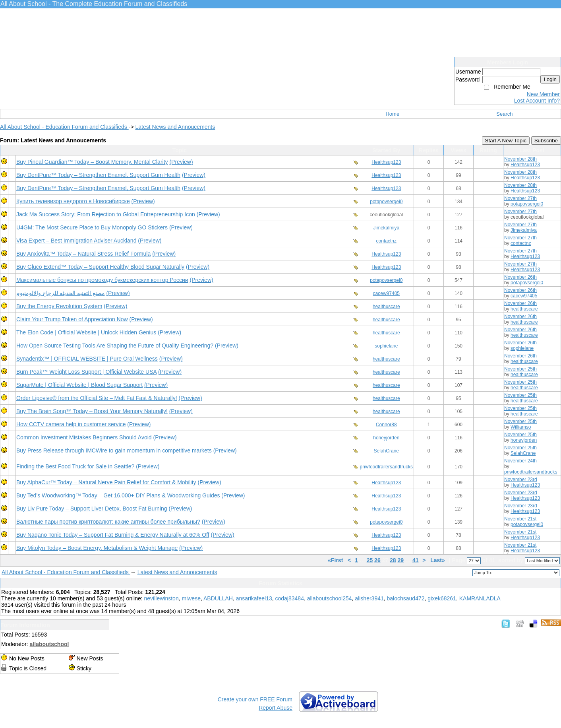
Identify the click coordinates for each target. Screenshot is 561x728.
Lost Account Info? (537, 101)
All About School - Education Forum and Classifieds (64, 127)
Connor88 (386, 425)
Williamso (521, 427)
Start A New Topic (506, 141)
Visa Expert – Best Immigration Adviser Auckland (76, 241)
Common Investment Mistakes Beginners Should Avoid (84, 437)
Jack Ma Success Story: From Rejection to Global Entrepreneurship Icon (106, 214)
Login (550, 79)
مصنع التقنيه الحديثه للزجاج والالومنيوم (61, 293)
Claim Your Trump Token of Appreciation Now (72, 319)
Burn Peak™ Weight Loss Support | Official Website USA (86, 372)
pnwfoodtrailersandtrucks (386, 467)
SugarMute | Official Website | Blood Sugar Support (79, 385)
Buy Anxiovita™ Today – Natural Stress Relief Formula (83, 254)
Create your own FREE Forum (255, 699)
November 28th (520, 159)
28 (393, 560)
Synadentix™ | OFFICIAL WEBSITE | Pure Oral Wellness (87, 359)
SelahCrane (386, 451)
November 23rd (521, 480)
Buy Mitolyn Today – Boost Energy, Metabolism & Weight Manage (97, 548)
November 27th (520, 198)
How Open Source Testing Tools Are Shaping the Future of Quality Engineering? (115, 346)
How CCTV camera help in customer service (71, 424)
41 (416, 560)
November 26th (520, 277)
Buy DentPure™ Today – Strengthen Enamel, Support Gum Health (98, 175)
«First (336, 560)
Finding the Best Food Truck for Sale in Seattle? (75, 466)
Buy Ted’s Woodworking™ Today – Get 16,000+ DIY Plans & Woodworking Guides (118, 495)
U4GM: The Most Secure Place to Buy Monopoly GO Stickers (92, 227)
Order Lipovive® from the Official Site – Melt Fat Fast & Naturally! (97, 398)
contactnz (386, 241)
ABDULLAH (218, 598)
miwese (191, 598)
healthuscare (386, 307)
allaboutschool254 (330, 598)
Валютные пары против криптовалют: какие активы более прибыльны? (108, 522)
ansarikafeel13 (254, 598)
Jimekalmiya (386, 228)
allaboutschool (49, 644)
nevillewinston (162, 598)
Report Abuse (276, 708)
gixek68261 (442, 598)
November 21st (520, 519)
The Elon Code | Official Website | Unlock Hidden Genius (86, 332)
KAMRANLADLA (480, 598)
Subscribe (546, 141)
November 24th (520, 461)
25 (370, 560)
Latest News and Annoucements (175, 127)
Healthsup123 (386, 162)
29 (401, 560)
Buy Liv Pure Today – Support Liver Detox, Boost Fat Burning (92, 509)
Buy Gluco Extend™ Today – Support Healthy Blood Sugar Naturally (100, 267)
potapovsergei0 (386, 202)
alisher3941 (369, 598)
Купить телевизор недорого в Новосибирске (73, 201)
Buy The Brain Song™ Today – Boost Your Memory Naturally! (92, 411)
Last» (438, 560)
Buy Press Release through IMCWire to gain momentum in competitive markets (114, 450)
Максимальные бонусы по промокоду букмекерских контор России (102, 280)
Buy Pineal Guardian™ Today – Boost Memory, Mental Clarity (92, 162)
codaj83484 (290, 598)
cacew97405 (386, 293)
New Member (543, 94)
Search (504, 114)
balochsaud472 (406, 598)
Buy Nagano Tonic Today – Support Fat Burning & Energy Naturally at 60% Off (113, 535)
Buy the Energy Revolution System (59, 306)
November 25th (520, 369)
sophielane (386, 346)
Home (392, 114)
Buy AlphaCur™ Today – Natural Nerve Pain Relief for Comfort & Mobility (106, 482)
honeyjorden (386, 438)
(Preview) (181, 162)
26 (377, 560)
